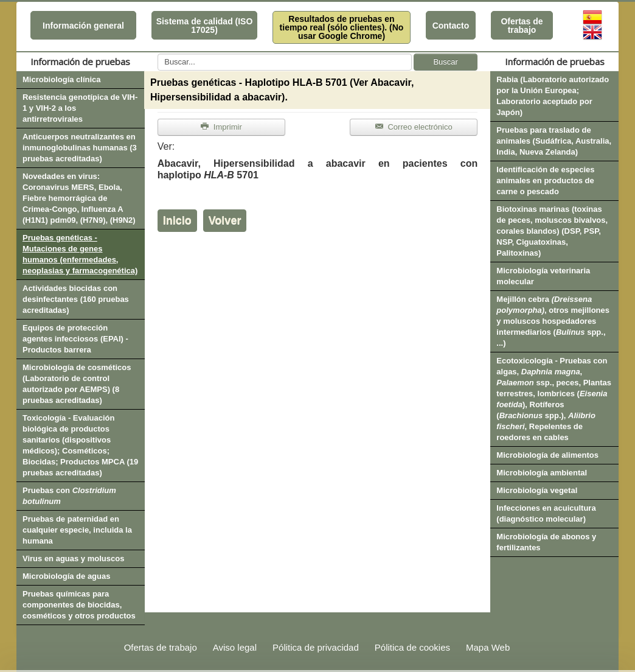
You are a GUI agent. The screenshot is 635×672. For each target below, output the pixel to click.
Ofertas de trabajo (522, 26)
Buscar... (158, 54)
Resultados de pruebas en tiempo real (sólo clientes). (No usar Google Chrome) (342, 27)
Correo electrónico (414, 127)
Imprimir (221, 127)
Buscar (445, 62)
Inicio (177, 220)
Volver (225, 220)
